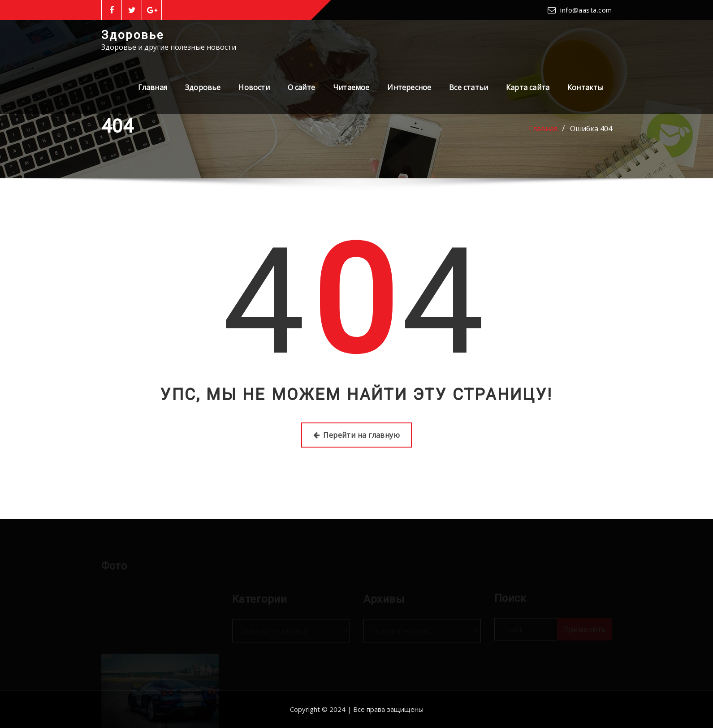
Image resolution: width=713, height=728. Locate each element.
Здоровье (133, 35)
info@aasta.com (586, 10)
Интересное (409, 87)
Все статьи (469, 87)
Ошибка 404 (591, 129)
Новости (254, 87)
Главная (153, 87)
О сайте (301, 87)
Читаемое (351, 87)
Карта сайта (528, 87)
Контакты (585, 87)
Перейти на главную (357, 435)
